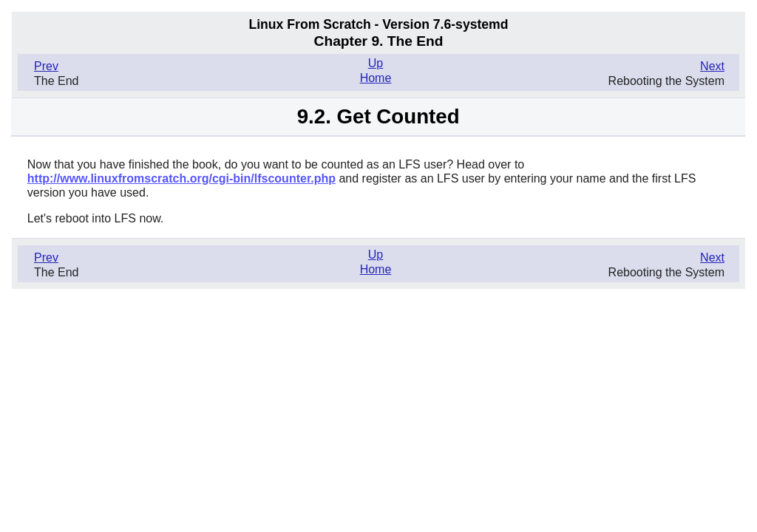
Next (712, 66)
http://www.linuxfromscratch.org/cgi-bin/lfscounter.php (181, 178)
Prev (46, 66)
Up (376, 63)
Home (376, 78)
